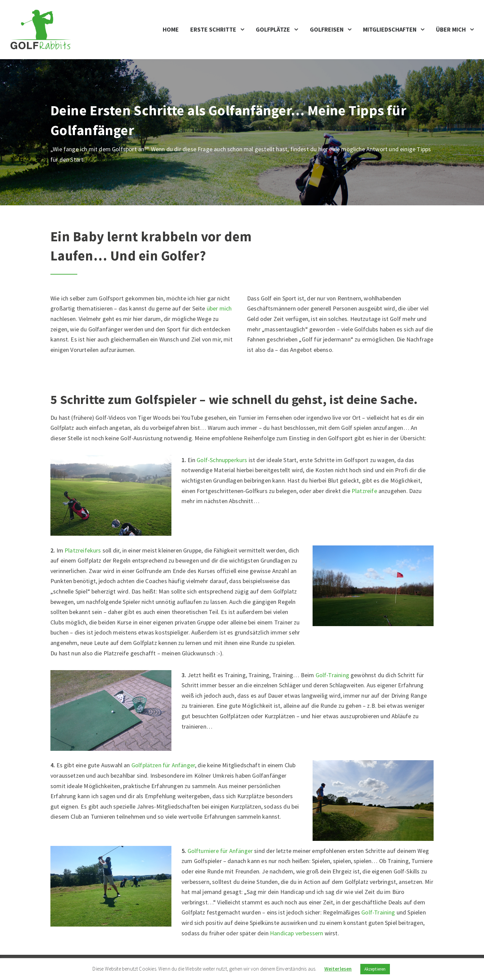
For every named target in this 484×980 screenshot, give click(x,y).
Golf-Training (332, 675)
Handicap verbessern (296, 933)
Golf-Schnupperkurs (222, 460)
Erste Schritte (213, 29)
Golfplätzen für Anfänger (163, 765)
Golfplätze (273, 29)
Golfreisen (327, 29)
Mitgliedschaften (390, 29)
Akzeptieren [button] (375, 969)
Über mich (451, 29)
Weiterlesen (338, 969)
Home (171, 29)
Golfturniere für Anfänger (220, 851)
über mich (219, 308)
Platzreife (364, 491)
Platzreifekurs (83, 550)
